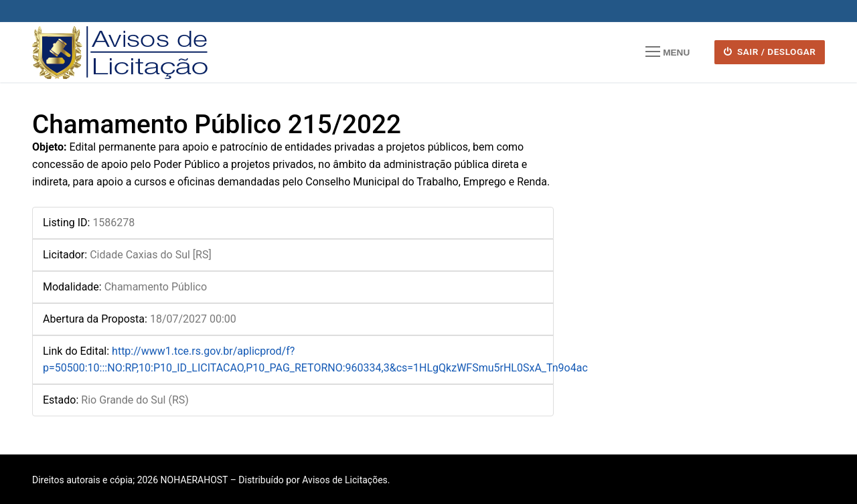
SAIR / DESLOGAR (770, 52)
